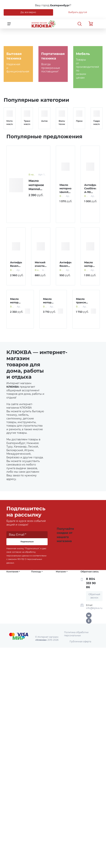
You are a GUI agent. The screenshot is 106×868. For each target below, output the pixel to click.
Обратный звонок (94, 596)
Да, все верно (28, 12)
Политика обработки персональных (76, 634)
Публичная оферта (80, 641)
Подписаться (27, 542)
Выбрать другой (78, 12)
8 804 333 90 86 (91, 583)
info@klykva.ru (94, 608)
